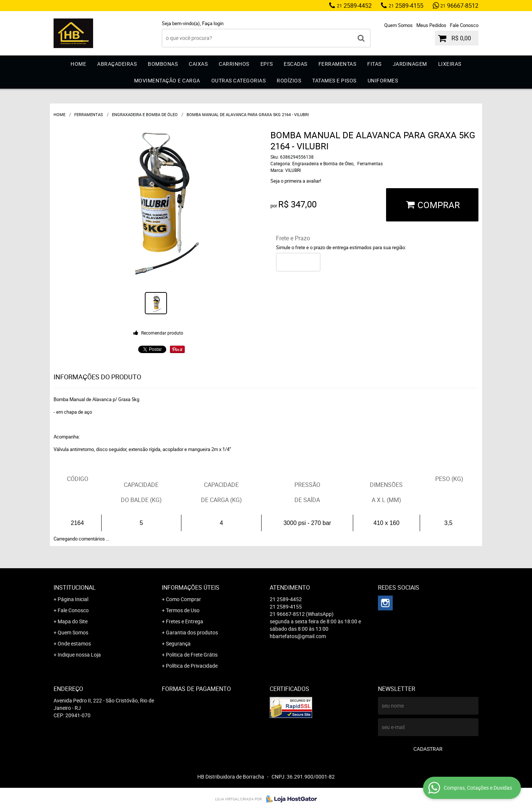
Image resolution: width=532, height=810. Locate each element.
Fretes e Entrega (185, 621)
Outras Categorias (239, 80)
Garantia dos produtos (192, 632)
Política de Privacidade (192, 666)
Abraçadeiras (117, 64)
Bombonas (163, 64)
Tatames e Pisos (334, 80)
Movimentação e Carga (167, 80)
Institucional (75, 587)
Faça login (213, 23)
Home (78, 64)
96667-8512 (459, 6)
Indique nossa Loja (79, 655)
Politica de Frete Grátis (192, 655)
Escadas (296, 64)
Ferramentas (337, 64)
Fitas (374, 64)
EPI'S (267, 64)
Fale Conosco (464, 25)
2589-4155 (406, 6)
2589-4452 (354, 6)
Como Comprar (183, 599)
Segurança (178, 643)
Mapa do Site (73, 621)
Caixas (198, 64)
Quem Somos (398, 25)
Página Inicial (73, 599)
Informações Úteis (191, 587)
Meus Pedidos (431, 25)
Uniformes (383, 80)
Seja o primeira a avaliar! (296, 181)
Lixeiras (450, 64)
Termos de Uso (183, 610)
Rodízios (289, 80)
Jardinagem (410, 64)
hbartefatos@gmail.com (298, 636)
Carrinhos (234, 64)
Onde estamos (74, 643)
